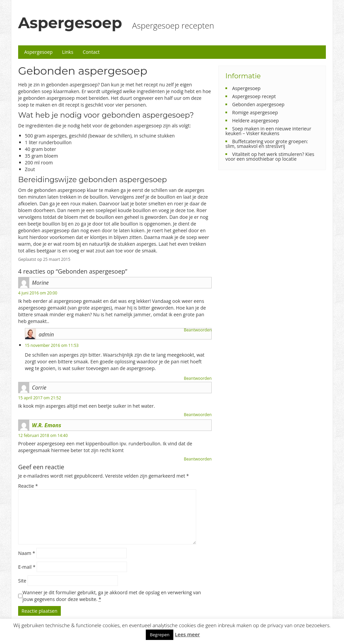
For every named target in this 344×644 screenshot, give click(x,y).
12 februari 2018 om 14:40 (43, 435)
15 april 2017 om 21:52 (40, 398)
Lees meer (187, 634)
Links (68, 52)
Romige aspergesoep (255, 112)
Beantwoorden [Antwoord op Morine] (198, 330)
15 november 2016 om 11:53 (52, 345)
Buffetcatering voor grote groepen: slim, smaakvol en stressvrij (267, 144)
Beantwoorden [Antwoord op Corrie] (198, 415)
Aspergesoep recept (254, 96)
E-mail (27, 567)
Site (22, 581)
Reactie (28, 486)
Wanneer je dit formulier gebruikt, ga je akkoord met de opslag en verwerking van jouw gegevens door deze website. (112, 596)
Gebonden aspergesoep (258, 104)
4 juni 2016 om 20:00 (38, 293)
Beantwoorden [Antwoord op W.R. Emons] (198, 459)
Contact (91, 52)
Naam (27, 553)
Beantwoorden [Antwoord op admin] (198, 378)
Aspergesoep (70, 23)
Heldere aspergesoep (255, 120)
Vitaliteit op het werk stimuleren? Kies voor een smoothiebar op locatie (270, 156)
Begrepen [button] (160, 635)
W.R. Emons (47, 425)
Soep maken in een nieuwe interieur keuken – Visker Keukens (268, 131)
